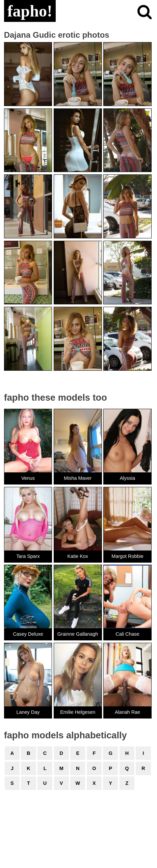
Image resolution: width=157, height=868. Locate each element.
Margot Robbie (127, 556)
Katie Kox (78, 556)
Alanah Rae (127, 712)
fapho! (30, 11)
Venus (28, 478)
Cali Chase (127, 634)
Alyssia (128, 478)
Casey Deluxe (28, 634)
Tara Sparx (28, 556)
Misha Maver (78, 478)
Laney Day (28, 712)
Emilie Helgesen (78, 712)
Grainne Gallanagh (78, 634)
